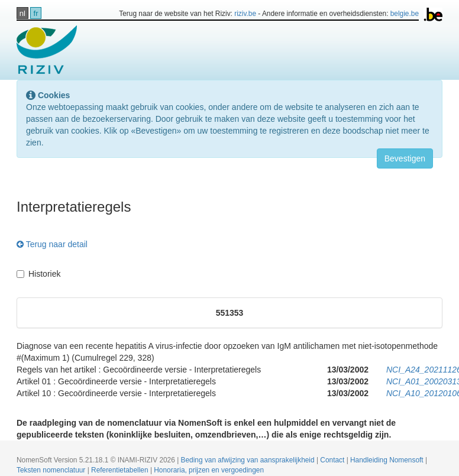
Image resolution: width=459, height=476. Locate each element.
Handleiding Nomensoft (388, 460)
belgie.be (405, 14)
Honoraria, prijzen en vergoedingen (209, 470)
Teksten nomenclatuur (52, 470)
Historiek (38, 274)
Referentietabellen (121, 470)
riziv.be (245, 14)
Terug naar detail (52, 244)
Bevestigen (405, 158)
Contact (333, 460)
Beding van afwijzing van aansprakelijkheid (249, 460)
